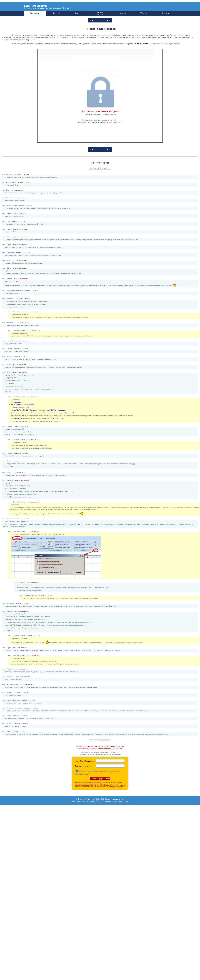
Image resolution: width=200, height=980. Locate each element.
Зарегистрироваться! (101, 779)
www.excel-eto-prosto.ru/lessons (82, 336)
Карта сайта (194, 802)
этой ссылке (103, 122)
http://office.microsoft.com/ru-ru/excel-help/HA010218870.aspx (32, 448)
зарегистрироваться (95, 114)
